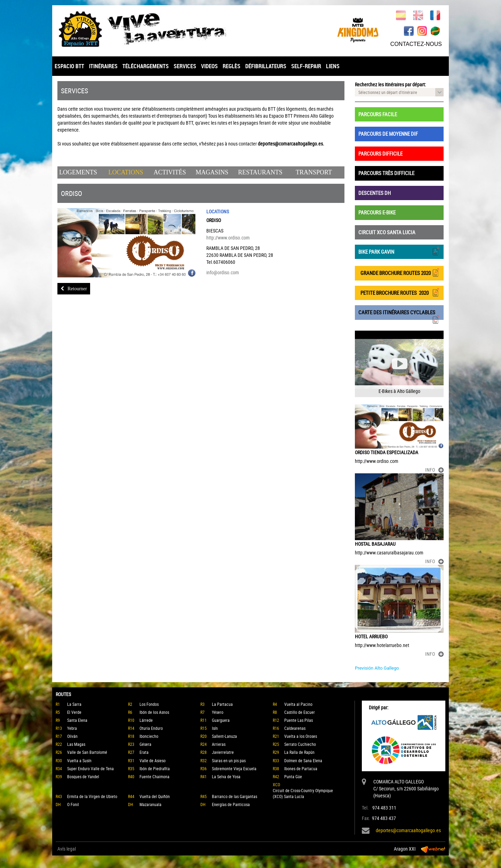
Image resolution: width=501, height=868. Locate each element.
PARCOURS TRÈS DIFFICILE (386, 173)
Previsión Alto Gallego (377, 668)
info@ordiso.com (223, 272)
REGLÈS (232, 66)
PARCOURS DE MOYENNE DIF (388, 134)
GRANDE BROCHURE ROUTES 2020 (399, 272)
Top (3, 859)
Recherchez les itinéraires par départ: (390, 84)
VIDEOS (209, 66)
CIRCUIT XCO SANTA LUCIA (387, 232)
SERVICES (185, 66)
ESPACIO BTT (69, 66)
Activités (170, 172)
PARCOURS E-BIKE (377, 212)
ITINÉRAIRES (103, 66)
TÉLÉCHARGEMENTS (146, 66)
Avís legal (67, 849)
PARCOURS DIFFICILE (380, 153)
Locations (126, 172)
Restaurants (260, 172)
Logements (78, 172)
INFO (434, 470)
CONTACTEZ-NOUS (416, 44)
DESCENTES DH (375, 193)
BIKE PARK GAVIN (399, 251)
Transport (314, 172)
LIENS (333, 66)
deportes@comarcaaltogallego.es (408, 830)
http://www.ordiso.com (228, 238)
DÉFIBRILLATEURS (266, 66)
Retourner (74, 289)
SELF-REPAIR (306, 66)
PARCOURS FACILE (378, 114)
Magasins (212, 172)
